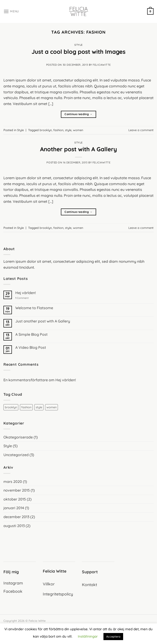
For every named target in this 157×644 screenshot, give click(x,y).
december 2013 (16, 517)
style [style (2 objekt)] (39, 407)
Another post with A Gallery (78, 149)
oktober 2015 (15, 499)
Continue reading (78, 114)
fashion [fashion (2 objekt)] (26, 407)
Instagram (13, 583)
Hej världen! (26, 293)
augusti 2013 (14, 526)
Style (78, 45)
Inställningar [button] (88, 636)
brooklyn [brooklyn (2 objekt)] (11, 407)
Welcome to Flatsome (34, 308)
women (78, 130)
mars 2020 (13, 482)
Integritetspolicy (58, 594)
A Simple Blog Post (31, 334)
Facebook (13, 591)
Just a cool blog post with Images (78, 51)
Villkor (49, 584)
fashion (58, 130)
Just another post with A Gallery (43, 321)
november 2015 (17, 490)
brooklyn (46, 130)
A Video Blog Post (31, 348)
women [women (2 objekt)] (51, 407)
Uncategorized (16, 455)
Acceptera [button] (113, 636)
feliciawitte (102, 65)
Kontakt (89, 584)
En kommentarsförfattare (26, 380)
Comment (22, 298)
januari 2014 (14, 508)
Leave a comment (141, 130)
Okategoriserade (18, 437)
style (68, 130)
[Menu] (11, 11)
